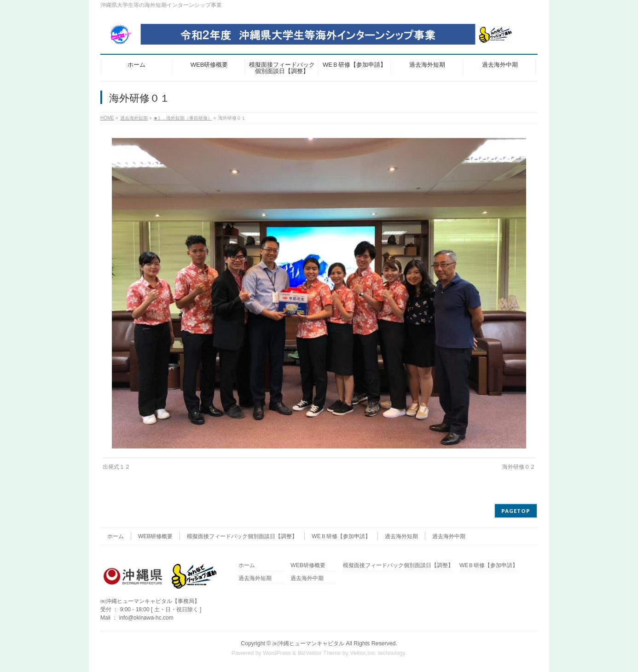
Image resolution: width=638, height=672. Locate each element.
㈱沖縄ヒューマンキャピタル (308, 643)
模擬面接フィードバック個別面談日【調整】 (242, 536)
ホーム (116, 536)
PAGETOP (516, 511)
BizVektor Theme (319, 653)
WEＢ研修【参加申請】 (341, 536)
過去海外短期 (401, 536)
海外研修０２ (519, 467)
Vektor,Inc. (363, 653)
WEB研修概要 (155, 536)
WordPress (277, 653)
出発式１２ (116, 467)
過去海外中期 (449, 536)
